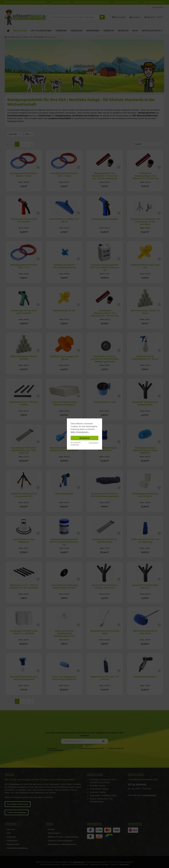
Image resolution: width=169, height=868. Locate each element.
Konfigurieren (94, 443)
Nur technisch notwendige (76, 443)
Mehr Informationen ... (80, 432)
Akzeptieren (85, 438)
